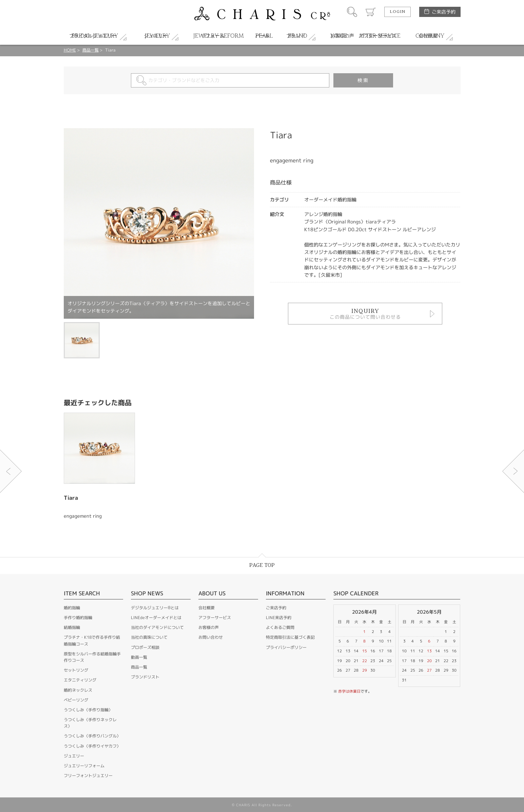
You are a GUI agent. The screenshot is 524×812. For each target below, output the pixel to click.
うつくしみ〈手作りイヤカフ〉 (92, 746)
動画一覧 (139, 657)
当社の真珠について (149, 637)
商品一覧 (91, 50)
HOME (70, 50)
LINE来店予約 (279, 618)
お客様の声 (209, 627)
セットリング (76, 670)
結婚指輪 (72, 627)
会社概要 (207, 608)
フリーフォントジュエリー (88, 776)
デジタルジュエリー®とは (155, 608)
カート (371, 12)
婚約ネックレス (78, 690)
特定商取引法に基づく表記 (290, 637)
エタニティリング (80, 680)
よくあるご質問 (280, 627)
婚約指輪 (72, 608)
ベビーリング (76, 700)
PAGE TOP (262, 565)
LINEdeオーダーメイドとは (156, 618)
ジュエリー (74, 756)
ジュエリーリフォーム (84, 766)
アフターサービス (215, 618)
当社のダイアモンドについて (157, 627)
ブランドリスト (145, 677)
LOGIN (397, 12)
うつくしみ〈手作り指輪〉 (88, 710)
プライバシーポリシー (286, 647)
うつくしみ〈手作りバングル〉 (92, 736)
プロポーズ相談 (145, 647)
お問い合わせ (211, 637)
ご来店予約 (444, 12)
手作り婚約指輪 (78, 618)
